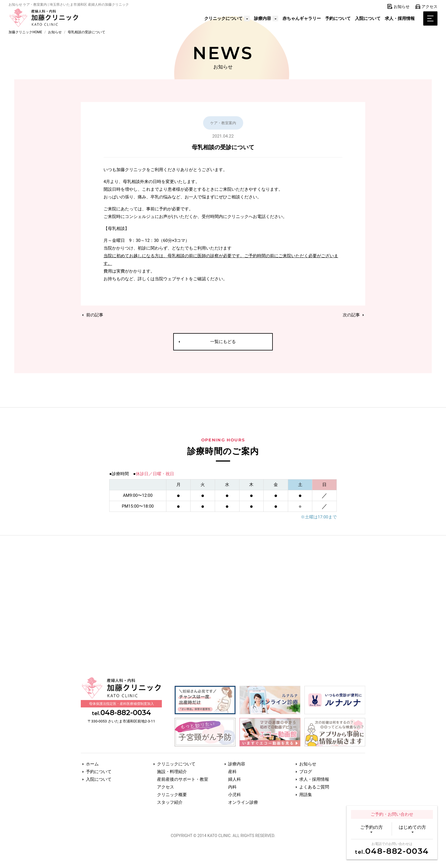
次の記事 (354, 315)
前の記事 (92, 315)
